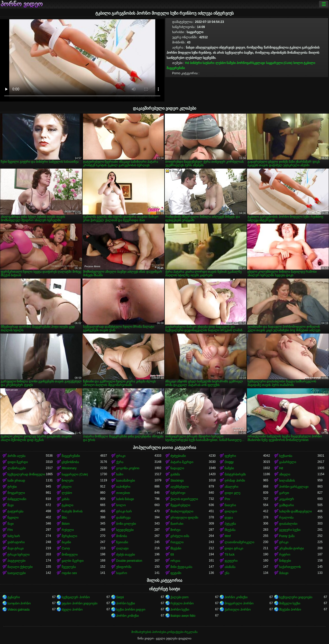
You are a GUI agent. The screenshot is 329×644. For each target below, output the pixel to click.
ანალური (231, 487)
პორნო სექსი (126, 603)
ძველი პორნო (72, 610)
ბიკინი (66, 542)
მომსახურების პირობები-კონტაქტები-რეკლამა (164, 632)
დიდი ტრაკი (234, 548)
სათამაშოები (126, 481)
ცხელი (67, 487)
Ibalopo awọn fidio (183, 616)
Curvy (66, 548)
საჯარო (122, 573)
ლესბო (221, 63)
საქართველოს (290, 567)
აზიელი (285, 474)
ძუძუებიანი (178, 456)
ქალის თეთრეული (184, 499)
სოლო (298, 63)
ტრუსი (12, 487)
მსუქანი (176, 548)
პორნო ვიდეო (22, 4)
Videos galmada (19, 610)
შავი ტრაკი (16, 548)
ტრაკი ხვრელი (19, 555)
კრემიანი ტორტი (291, 548)
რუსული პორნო (182, 603)
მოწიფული (70, 555)
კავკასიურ (287, 499)
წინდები (285, 561)
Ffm (10, 530)
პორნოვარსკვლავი (251, 63)
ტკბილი (309, 63)
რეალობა (286, 518)
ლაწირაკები (17, 468)
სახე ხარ (14, 536)
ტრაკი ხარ (124, 511)
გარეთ (284, 493)
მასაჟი (284, 573)
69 (172, 555)
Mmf (228, 536)
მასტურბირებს (235, 474)
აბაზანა (230, 567)
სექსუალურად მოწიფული (26, 474)
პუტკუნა (230, 524)
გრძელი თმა (180, 536)
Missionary (69, 468)
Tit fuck (230, 555)
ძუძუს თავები (126, 555)
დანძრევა (123, 518)
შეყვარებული (180, 505)
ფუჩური (230, 456)
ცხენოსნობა (70, 462)
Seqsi (120, 597)
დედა (229, 518)
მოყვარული (16, 493)
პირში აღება (16, 456)
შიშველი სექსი (290, 603)
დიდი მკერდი (18, 462)
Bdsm (66, 524)
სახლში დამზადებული (295, 511)
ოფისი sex (69, 573)
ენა (227, 573)
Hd (187, 63)
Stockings (177, 481)
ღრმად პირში (235, 481)
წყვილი (13, 518)
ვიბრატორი (16, 542)
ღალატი (122, 548)
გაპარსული (288, 462)
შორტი (175, 530)
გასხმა (175, 474)
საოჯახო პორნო (19, 603)
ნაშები (231, 63)
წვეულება (69, 567)
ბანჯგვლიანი (17, 499)
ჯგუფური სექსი (290, 530)
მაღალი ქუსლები (20, 567)
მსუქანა (230, 530)
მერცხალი (69, 536)
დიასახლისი (288, 524)
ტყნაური (14, 597)
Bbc (64, 518)
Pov (227, 499)
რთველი (177, 542)
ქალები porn (179, 597)
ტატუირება (15, 511)
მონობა (122, 536)
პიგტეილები (16, 561)
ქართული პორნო (237, 610)
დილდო (231, 511)
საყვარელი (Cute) (279, 63)
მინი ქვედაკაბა (181, 567)
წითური (230, 505)
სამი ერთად (16, 481)
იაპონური (123, 487)
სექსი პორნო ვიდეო (131, 610)
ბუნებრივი (178, 493)
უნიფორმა (124, 567)
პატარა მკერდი (182, 462)
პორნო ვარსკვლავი (294, 487)
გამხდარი (286, 505)
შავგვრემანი (176, 68)
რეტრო (285, 555)
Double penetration (129, 561)
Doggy (229, 462)
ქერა (120, 462)
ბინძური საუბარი (202, 63)
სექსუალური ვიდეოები (296, 597)
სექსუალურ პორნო (76, 597)
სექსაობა (286, 456)
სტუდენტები (125, 530)
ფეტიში (176, 573)
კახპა (66, 499)
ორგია (175, 561)
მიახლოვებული (182, 511)
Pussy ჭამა (287, 536)
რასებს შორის (72, 511)
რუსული (68, 530)
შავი (11, 505)
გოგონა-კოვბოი (128, 468)
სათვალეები (17, 573)
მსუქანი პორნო (290, 610)
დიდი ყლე (232, 493)
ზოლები (68, 481)
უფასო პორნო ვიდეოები (80, 603)
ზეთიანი (122, 542)
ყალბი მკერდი (72, 561)
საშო (120, 474)
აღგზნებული (180, 487)
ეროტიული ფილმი (184, 518)
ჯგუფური (231, 561)
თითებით (123, 493)
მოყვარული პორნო (239, 603)
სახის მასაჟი (125, 499)
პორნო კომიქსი (236, 597)
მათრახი (177, 524)
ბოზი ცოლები (126, 524)
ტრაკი (121, 456)
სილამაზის (287, 481)
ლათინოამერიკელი (239, 542)
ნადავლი (177, 468)
